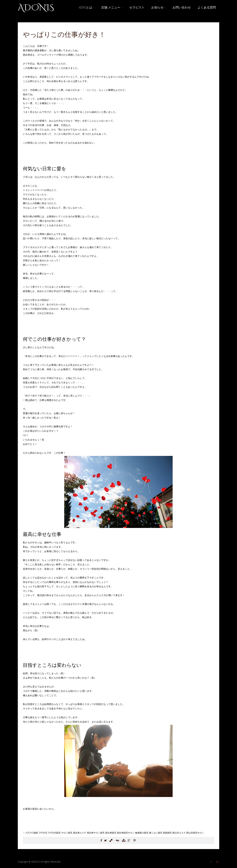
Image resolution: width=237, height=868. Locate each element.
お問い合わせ (182, 7)
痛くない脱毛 (156, 833)
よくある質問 (207, 7)
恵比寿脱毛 (111, 833)
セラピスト (137, 7)
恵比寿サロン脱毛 (96, 833)
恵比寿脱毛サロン (126, 833)
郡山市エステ (179, 833)
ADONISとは (87, 7)
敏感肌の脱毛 (142, 833)
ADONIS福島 (32, 833)
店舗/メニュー (112, 7)
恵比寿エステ (80, 833)
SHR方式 (43, 833)
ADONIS (36, 8)
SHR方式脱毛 (54, 833)
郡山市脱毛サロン (195, 833)
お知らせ (158, 7)
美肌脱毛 (167, 833)
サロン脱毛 (67, 833)
